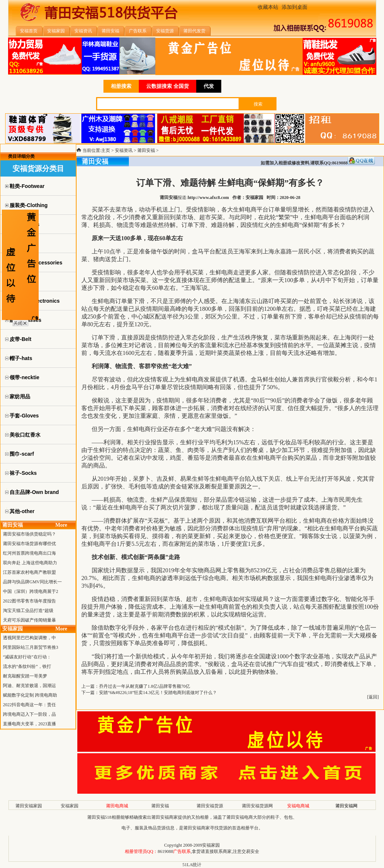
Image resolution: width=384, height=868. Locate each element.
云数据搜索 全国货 (168, 86)
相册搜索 (121, 86)
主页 (106, 150)
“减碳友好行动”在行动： (27, 657)
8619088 (165, 851)
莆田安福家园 (29, 806)
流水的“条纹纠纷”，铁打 (27, 666)
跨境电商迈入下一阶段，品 (29, 714)
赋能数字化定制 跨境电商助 (30, 695)
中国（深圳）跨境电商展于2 (31, 591)
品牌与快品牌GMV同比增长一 (32, 582)
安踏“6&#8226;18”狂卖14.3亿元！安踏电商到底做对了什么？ (158, 693)
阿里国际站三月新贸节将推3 (31, 647)
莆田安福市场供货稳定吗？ (29, 534)
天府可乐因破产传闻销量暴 (29, 620)
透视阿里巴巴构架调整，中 (29, 638)
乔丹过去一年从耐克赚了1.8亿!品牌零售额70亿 (145, 686)
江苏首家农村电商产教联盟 (29, 572)
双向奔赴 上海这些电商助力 (30, 563)
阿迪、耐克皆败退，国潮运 (29, 686)
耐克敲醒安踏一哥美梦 (25, 676)
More (61, 525)
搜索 (258, 104)
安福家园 (70, 806)
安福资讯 (124, 150)
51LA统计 (192, 865)
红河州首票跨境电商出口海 (29, 553)
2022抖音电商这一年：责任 (29, 705)
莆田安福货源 (210, 806)
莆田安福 (146, 150)
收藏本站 (268, 7)
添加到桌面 (295, 7)
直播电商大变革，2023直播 (29, 724)
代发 (209, 86)
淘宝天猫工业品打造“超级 (28, 611)
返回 (373, 697)
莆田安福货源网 (257, 806)
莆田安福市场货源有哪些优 (29, 544)
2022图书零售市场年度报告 (29, 601)
